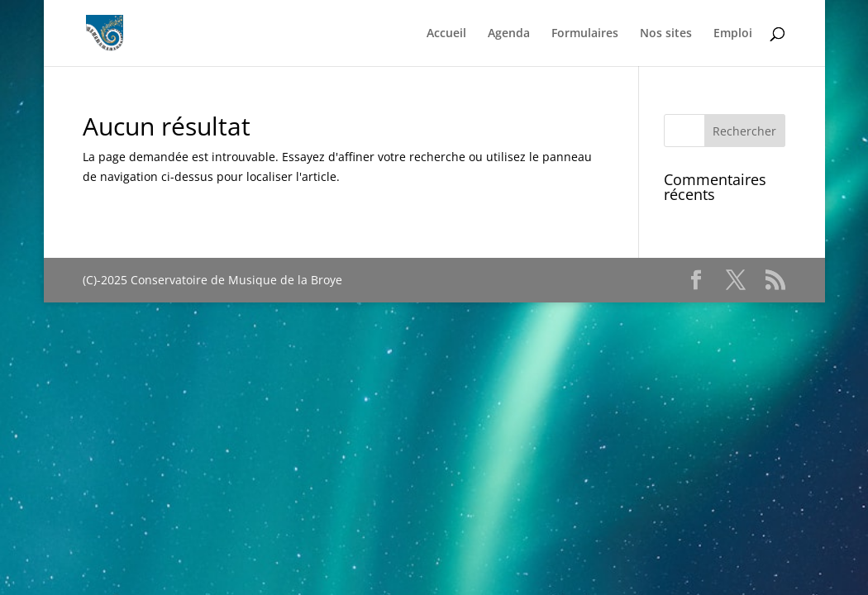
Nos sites (666, 34)
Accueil (446, 34)
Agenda (509, 34)
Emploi (733, 34)
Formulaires (585, 34)
